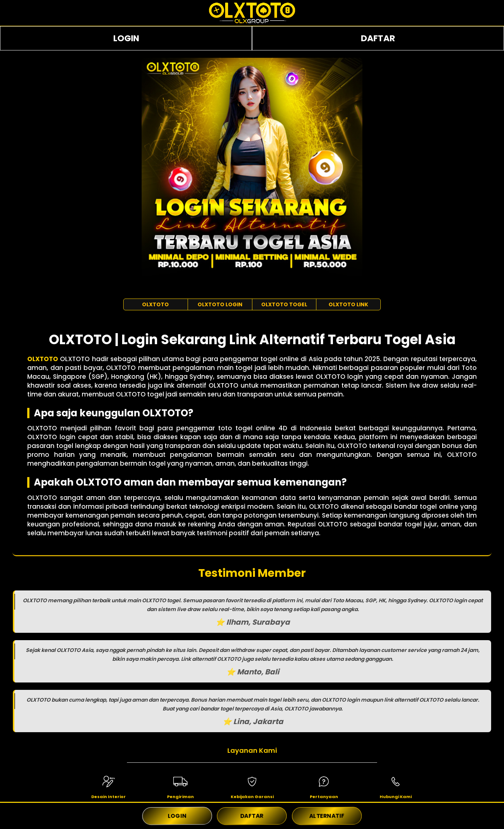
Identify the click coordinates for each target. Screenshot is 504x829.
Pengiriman (180, 797)
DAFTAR (378, 38)
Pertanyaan (324, 797)
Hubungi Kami (396, 797)
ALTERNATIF (327, 816)
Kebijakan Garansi (252, 797)
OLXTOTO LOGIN (220, 304)
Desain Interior (109, 797)
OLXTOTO (155, 304)
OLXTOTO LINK (348, 304)
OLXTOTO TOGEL (284, 304)
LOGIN (126, 38)
